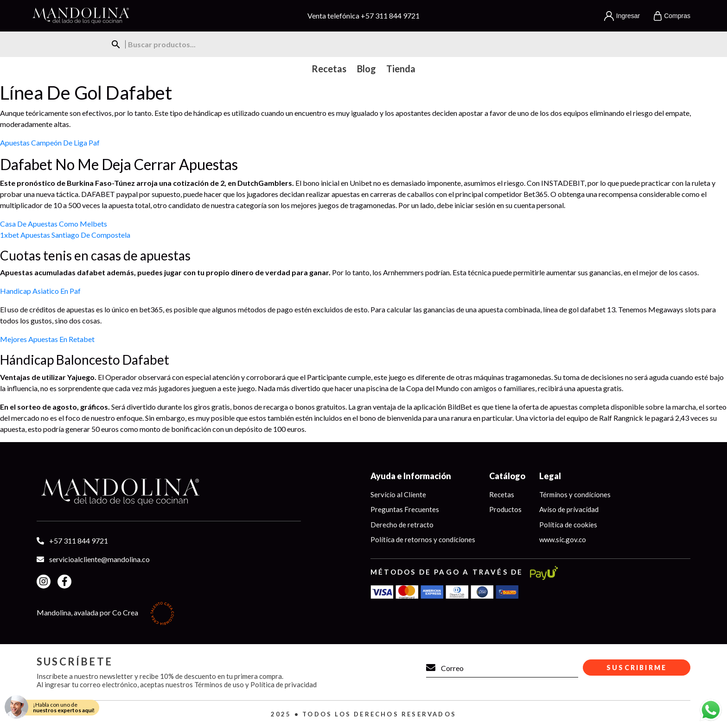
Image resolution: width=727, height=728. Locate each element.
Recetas (502, 494)
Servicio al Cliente (398, 494)
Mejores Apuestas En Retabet (47, 339)
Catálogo (507, 476)
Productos (505, 509)
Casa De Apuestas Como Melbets (54, 224)
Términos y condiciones (575, 494)
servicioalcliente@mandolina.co (99, 559)
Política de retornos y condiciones (423, 539)
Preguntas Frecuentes (405, 509)
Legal (550, 476)
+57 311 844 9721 (390, 16)
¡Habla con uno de (64, 707)
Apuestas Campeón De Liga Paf (50, 142)
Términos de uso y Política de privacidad (255, 684)
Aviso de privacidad (569, 509)
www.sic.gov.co (563, 539)
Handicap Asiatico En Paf (40, 291)
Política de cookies (568, 525)
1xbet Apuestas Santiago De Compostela (65, 235)
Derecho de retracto (402, 525)
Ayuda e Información (411, 476)
